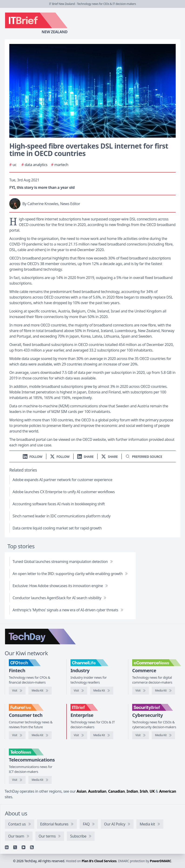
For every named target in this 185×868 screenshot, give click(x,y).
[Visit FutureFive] (17, 735)
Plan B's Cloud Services (99, 861)
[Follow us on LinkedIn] (33, 457)
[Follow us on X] (60, 457)
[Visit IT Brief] (79, 735)
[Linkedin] (7, 847)
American (168, 791)
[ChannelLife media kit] (102, 691)
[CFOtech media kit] (40, 691)
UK (152, 791)
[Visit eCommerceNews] (141, 691)
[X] (15, 847)
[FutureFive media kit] (40, 735)
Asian (81, 791)
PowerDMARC (161, 861)
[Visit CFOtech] (17, 691)
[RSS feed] (32, 847)
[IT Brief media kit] (102, 735)
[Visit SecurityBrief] (141, 735)
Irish (144, 791)
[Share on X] (109, 457)
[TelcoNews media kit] (40, 780)
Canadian (117, 791)
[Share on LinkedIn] (86, 457)
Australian (97, 791)
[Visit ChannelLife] (79, 691)
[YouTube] (24, 847)
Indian (132, 791)
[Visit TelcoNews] (17, 780)
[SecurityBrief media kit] (163, 735)
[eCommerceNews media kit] (163, 691)
